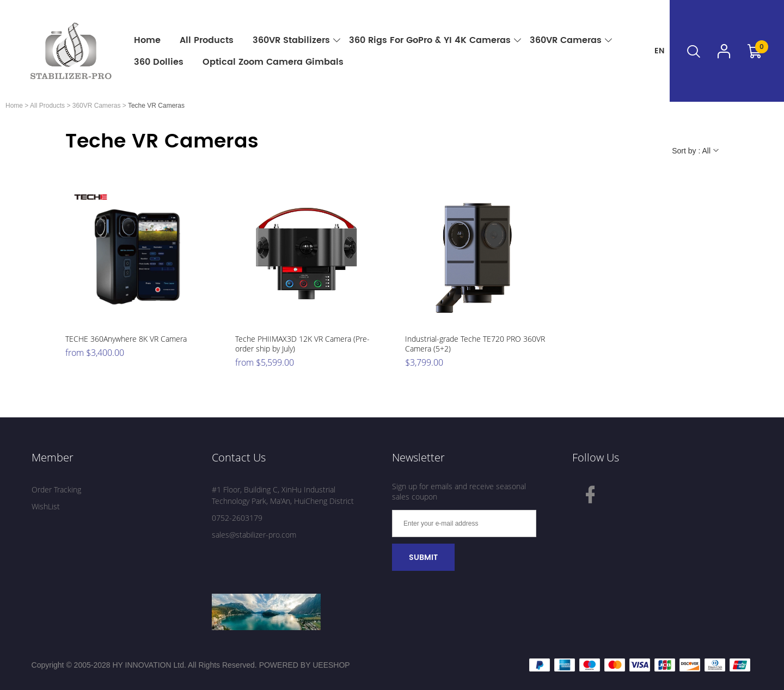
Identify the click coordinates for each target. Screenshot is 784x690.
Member (53, 457)
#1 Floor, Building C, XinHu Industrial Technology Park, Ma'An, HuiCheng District (283, 495)
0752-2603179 (237, 518)
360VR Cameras (97, 106)
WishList (46, 506)
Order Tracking (56, 489)
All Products (47, 106)
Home (14, 106)
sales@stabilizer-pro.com (254, 535)
